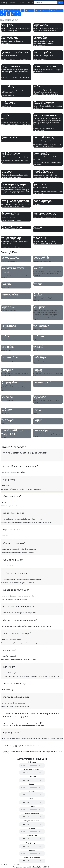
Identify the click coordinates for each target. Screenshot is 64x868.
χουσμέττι (40, 184)
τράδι (5, 336)
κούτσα (38, 268)
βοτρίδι (7, 284)
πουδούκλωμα (43, 172)
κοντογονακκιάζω (45, 115)
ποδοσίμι (40, 238)
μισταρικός (41, 153)
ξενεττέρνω (9, 137)
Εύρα (60, 2)
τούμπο (7, 410)
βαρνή (38, 370)
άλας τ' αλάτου (44, 102)
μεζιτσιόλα (9, 326)
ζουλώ (38, 294)
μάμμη (38, 420)
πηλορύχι (8, 102)
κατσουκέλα (10, 294)
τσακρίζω (8, 347)
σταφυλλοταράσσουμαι (16, 201)
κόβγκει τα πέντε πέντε (13, 270)
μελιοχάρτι (41, 38)
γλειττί (38, 347)
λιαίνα (38, 227)
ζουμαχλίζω (9, 382)
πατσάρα (8, 420)
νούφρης (7, 25)
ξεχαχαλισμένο (12, 227)
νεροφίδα (40, 397)
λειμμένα (40, 307)
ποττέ (37, 410)
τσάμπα (39, 336)
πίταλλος (8, 86)
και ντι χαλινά (43, 52)
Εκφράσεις (21, 2)
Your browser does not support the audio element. (32, 765)
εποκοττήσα (10, 357)
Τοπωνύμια (30, 2)
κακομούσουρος (45, 213)
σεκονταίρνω (10, 258)
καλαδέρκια (41, 357)
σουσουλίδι (41, 258)
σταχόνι (7, 172)
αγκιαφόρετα (42, 430)
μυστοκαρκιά (43, 382)
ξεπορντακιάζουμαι (15, 52)
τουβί (5, 115)
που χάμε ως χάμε (14, 184)
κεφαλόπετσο (11, 153)
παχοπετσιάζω (11, 66)
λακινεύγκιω (10, 38)
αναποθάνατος (44, 137)
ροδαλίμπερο (43, 201)
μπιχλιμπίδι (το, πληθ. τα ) (12, 432)
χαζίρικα (7, 370)
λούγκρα (7, 397)
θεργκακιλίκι (10, 213)
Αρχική (4, 2)
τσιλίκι (38, 284)
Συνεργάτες (13, 2)
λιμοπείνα (8, 307)
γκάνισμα (40, 86)
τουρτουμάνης (11, 238)
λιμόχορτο (41, 25)
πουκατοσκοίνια (45, 66)
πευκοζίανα (41, 326)
